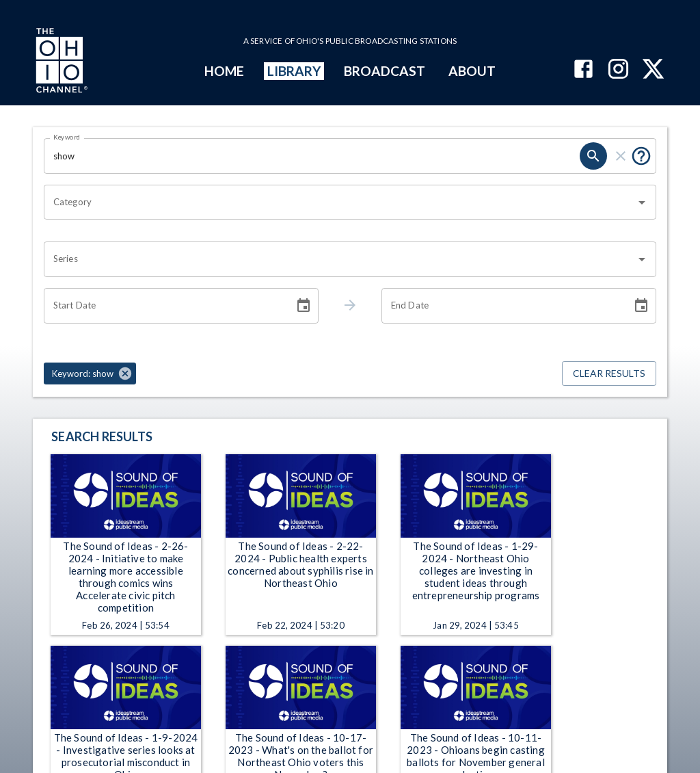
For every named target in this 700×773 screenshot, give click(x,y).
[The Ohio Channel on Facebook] (583, 70)
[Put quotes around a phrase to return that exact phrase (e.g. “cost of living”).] (641, 156)
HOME (224, 71)
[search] (593, 156)
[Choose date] (304, 306)
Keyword (67, 137)
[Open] (642, 202)
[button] (90, 374)
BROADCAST (385, 71)
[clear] (621, 156)
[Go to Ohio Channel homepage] (60, 62)
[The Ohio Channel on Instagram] (618, 70)
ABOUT (472, 71)
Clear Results (609, 374)
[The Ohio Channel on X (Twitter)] (653, 70)
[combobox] (340, 202)
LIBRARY (294, 71)
